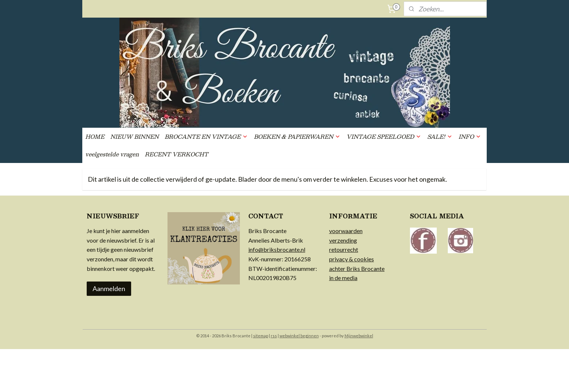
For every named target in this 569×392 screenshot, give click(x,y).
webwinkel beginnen (299, 336)
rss (274, 336)
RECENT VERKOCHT (177, 154)
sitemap (261, 336)
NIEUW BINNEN (134, 136)
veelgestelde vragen (112, 154)
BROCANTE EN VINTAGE (206, 136)
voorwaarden (346, 231)
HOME (95, 136)
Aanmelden (109, 288)
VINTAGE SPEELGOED (384, 136)
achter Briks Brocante (357, 268)
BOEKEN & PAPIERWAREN (297, 136)
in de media (343, 278)
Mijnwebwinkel (359, 336)
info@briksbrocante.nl (277, 249)
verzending (343, 240)
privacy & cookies (352, 259)
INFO (470, 136)
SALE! (440, 136)
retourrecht (344, 249)
